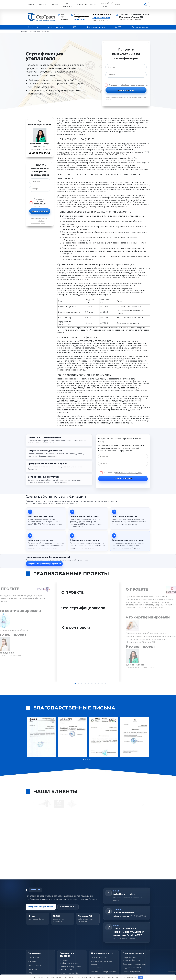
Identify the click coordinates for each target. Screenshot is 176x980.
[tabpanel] (88, 632)
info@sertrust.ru (80, 17)
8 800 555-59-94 (102, 15)
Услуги (31, 5)
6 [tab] (92, 684)
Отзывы (94, 5)
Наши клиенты (34, 955)
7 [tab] (95, 684)
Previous (33, 793)
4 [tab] (85, 684)
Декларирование (140, 27)
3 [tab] (82, 684)
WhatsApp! (80, 19)
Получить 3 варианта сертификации (44, 564)
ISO (75, 27)
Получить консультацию (41, 896)
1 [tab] (75, 684)
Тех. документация (96, 27)
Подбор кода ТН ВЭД (132, 957)
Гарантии (54, 5)
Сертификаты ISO (99, 947)
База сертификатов (132, 961)
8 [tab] (99, 684)
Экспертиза (96, 957)
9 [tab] (102, 684)
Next (143, 793)
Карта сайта (33, 958)
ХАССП (118, 27)
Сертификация (56, 27)
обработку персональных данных (134, 85)
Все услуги (33, 27)
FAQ (30, 962)
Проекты (42, 5)
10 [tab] (105, 684)
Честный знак (105, 5)
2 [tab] (78, 684)
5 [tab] (89, 684)
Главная (24, 31)
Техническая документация (103, 961)
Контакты (80, 5)
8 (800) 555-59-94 (40, 153)
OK (141, 977)
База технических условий (135, 953)
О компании (67, 5)
